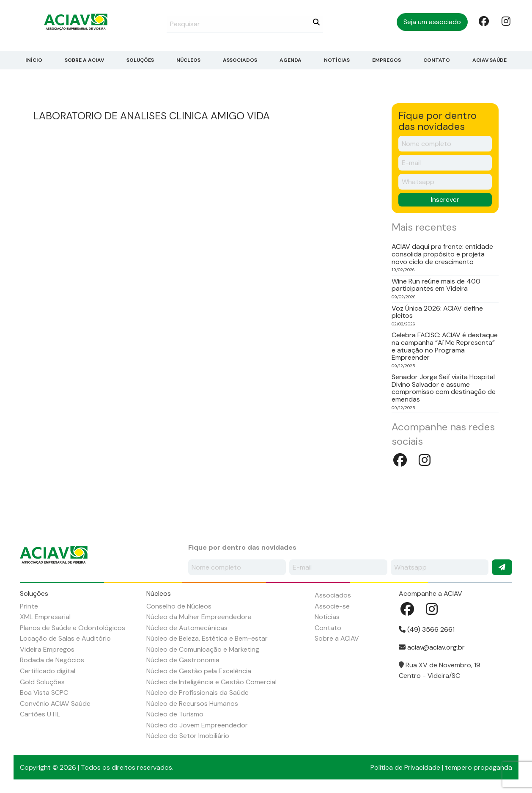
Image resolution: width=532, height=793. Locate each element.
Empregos (387, 60)
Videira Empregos (47, 649)
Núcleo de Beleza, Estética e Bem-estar (207, 638)
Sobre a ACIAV (84, 60)
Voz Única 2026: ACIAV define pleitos (437, 312)
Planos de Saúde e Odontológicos (73, 628)
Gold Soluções (42, 682)
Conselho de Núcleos (179, 606)
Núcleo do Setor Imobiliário (188, 736)
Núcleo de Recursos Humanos (192, 704)
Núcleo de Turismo (175, 714)
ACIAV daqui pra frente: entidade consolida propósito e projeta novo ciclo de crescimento (442, 254)
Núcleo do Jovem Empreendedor (197, 725)
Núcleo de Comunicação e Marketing (203, 649)
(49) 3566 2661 (427, 629)
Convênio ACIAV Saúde (55, 704)
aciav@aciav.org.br (432, 647)
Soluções (140, 60)
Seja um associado (432, 22)
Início (34, 60)
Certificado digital (48, 671)
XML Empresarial (45, 617)
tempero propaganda (479, 767)
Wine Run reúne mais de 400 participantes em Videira (436, 285)
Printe (29, 606)
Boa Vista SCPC (44, 692)
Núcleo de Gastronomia (183, 660)
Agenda (291, 60)
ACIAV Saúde (489, 60)
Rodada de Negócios (52, 660)
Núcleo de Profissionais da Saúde (197, 692)
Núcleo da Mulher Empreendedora (199, 617)
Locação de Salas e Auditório (65, 638)
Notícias (337, 60)
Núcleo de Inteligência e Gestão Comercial (211, 682)
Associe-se (332, 606)
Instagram (506, 21)
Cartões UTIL (40, 714)
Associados (240, 60)
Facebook (483, 21)
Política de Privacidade (405, 767)
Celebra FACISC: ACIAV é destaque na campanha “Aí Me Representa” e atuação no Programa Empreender (445, 346)
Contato (437, 60)
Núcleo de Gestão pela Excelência (199, 671)
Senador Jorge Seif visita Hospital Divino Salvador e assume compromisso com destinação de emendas (444, 388)
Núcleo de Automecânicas (187, 628)
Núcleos (188, 60)
